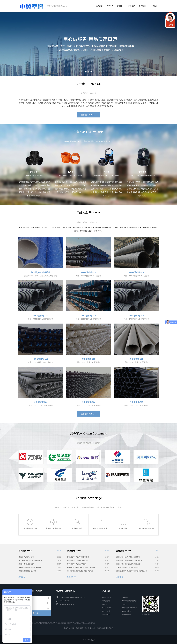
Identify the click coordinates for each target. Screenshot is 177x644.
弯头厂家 (76, 623)
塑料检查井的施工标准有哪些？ (79, 557)
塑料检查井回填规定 (26, 564)
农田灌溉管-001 (88, 359)
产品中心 (110, 6)
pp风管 (82, 623)
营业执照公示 (109, 628)
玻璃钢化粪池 (127, 615)
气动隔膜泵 (52, 623)
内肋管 (44, 228)
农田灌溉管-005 (136, 402)
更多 (157, 550)
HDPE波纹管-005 (136, 316)
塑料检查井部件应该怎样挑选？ (128, 564)
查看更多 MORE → (88, 115)
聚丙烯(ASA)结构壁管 (41, 272)
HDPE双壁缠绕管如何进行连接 (30, 561)
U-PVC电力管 (54, 228)
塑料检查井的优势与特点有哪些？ (129, 561)
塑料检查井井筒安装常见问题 (30, 567)
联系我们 (153, 6)
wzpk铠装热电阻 (90, 623)
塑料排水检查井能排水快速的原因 (80, 571)
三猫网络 (100, 628)
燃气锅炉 (37, 623)
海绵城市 (87, 228)
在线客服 (170, 25)
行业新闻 (106, 551)
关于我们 (132, 6)
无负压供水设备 (61, 623)
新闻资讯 (121, 6)
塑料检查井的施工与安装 (76, 564)
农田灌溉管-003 (41, 402)
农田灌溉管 (35, 228)
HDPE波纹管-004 (88, 316)
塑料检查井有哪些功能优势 (77, 561)
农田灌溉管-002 (136, 359)
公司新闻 (58, 551)
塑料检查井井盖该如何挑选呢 (127, 567)
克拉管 (115, 228)
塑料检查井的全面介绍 (27, 571)
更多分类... (98, 231)
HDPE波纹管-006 (41, 359)
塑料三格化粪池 (86, 231)
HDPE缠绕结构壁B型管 (102, 228)
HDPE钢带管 (144, 228)
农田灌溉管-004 (88, 402)
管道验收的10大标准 (26, 557)
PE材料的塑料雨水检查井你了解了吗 (81, 567)
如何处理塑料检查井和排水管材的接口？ (132, 571)
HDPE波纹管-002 (136, 272)
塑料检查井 (77, 228)
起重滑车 (70, 623)
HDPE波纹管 (24, 228)
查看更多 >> (23, 577)
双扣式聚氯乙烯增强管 (129, 228)
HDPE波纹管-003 (41, 316)
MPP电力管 (66, 228)
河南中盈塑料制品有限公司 (57, 6)
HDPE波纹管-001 (88, 272)
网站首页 (99, 6)
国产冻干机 (44, 623)
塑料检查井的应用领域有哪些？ (128, 557)
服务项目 (142, 6)
